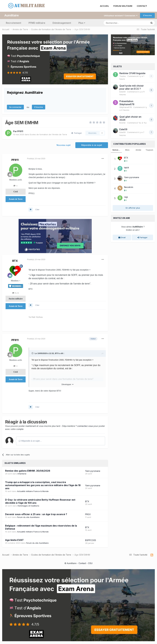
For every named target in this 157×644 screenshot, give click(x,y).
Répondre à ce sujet (92, 145)
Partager (77, 133)
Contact (82, 563)
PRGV (88, 514)
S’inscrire (147, 15)
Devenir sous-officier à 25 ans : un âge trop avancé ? (36, 514)
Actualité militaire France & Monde (33, 491)
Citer (37, 210)
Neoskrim (129, 187)
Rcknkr (123, 123)
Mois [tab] (127, 150)
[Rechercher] (119, 23)
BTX (15, 261)
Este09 (122, 92)
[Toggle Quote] (33, 353)
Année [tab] (138, 150)
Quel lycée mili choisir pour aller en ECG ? (132, 87)
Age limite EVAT (14, 540)
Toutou (123, 76)
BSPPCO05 (91, 540)
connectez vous (85, 426)
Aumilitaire (12, 15)
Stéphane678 (126, 107)
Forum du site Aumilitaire (28, 517)
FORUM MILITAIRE (123, 6)
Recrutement (14, 23)
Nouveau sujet (64, 145)
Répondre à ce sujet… (30, 441)
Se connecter (15, 107)
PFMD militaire (37, 23)
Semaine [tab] (116, 150)
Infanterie (22, 474)
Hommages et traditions (28, 506)
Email (122, 237)
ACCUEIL (104, 6)
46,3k (16, 293)
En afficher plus (133, 208)
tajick (127, 167)
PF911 (20, 131)
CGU (90, 563)
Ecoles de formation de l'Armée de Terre (48, 134)
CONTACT (142, 6)
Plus (82, 23)
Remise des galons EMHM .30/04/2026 (28, 471)
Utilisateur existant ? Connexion (121, 16)
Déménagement (62, 23)
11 (16, 186)
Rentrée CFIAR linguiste (132, 73)
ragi (126, 197)
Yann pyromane (93, 471)
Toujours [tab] (149, 150)
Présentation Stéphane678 (127, 103)
